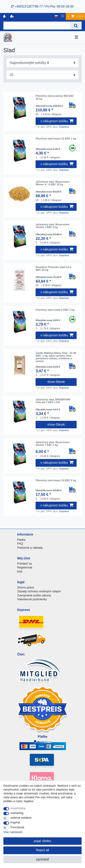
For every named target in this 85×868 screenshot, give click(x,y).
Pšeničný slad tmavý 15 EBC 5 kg (56, 480)
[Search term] (37, 26)
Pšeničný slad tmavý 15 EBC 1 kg (56, 139)
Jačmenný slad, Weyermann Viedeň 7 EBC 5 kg (53, 226)
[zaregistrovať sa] (12, 16)
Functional (17, 827)
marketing (17, 813)
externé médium (21, 818)
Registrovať (25, 567)
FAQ (20, 544)
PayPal (15, 822)
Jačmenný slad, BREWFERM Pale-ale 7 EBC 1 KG (53, 401)
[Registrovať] (5, 16)
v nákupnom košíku (57, 121)
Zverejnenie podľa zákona (34, 595)
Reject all (43, 850)
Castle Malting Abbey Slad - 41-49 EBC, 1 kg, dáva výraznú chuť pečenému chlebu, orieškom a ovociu (56, 357)
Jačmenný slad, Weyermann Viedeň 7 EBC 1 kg (53, 444)
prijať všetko (42, 841)
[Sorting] (42, 63)
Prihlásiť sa (25, 564)
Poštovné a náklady (30, 548)
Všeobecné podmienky (32, 599)
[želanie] (63, 16)
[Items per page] (42, 75)
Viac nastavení (13, 832)
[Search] (76, 26)
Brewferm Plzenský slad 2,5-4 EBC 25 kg (53, 268)
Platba (21, 540)
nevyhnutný (18, 808)
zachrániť (42, 859)
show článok (56, 382)
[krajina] (56, 16)
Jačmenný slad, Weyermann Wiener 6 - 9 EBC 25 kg (53, 183)
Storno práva (26, 587)
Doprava (64, 127)
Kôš (20, 572)
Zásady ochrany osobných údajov (39, 591)
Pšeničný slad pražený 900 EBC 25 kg (55, 97)
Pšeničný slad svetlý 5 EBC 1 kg (55, 310)
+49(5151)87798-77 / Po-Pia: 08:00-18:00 (42, 6)
